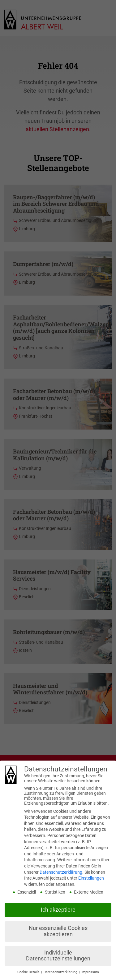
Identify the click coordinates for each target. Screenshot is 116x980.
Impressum (90, 972)
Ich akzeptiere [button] (58, 910)
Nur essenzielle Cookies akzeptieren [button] (58, 931)
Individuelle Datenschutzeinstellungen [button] (58, 956)
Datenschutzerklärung (61, 872)
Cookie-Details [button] (29, 972)
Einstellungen (91, 878)
